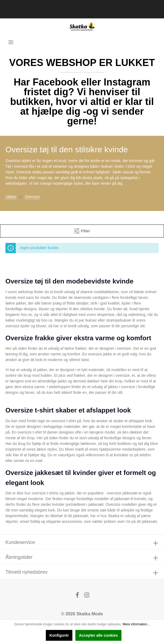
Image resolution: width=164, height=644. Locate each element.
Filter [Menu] (82, 230)
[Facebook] (78, 597)
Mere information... (136, 624)
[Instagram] (87, 597)
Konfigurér (59, 635)
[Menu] (11, 42)
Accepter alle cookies (98, 635)
